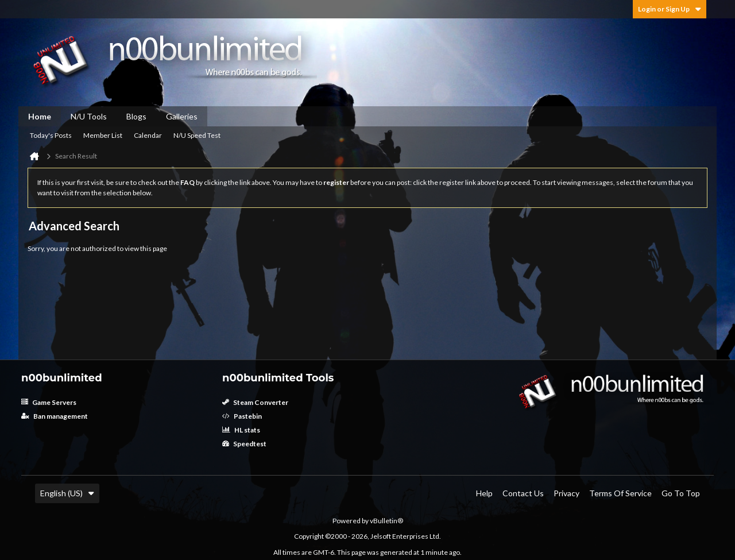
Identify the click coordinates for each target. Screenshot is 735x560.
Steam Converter (255, 402)
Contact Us (523, 493)
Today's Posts (51, 135)
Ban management (55, 416)
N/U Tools (89, 116)
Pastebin (242, 416)
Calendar (148, 135)
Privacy (566, 493)
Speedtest (244, 444)
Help (484, 493)
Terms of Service (620, 493)
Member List (103, 135)
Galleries (182, 116)
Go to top (681, 493)
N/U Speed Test (197, 135)
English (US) (67, 493)
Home (40, 116)
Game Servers (49, 402)
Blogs (136, 116)
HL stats (241, 430)
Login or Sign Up (670, 9)
